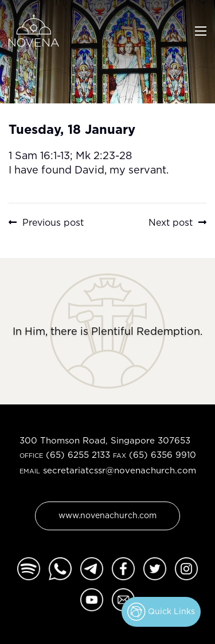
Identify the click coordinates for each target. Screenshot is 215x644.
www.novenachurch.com (107, 515)
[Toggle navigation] (201, 30)
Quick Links (161, 612)
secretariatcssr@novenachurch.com (120, 470)
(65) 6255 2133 (78, 455)
